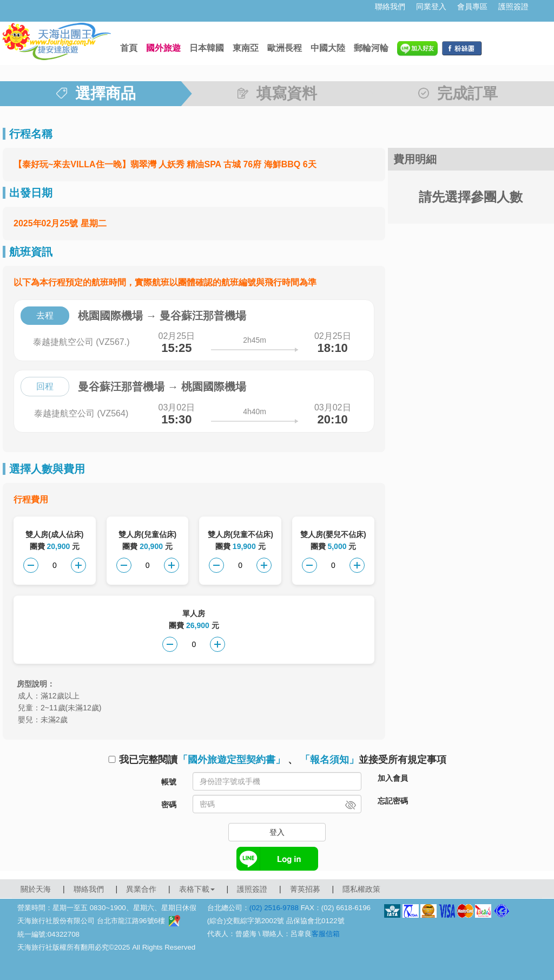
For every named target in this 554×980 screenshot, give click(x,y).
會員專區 (472, 6)
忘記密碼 (393, 801)
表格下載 (197, 889)
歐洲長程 (285, 48)
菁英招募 (305, 889)
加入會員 (393, 778)
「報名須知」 (329, 760)
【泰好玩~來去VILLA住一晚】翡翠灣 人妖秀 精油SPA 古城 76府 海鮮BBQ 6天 (165, 164)
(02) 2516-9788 (274, 908)
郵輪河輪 (371, 48)
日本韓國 (207, 48)
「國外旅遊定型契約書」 (232, 760)
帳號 (169, 782)
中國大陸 (328, 48)
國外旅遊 (163, 48)
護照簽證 (513, 6)
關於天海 (36, 889)
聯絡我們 (390, 6)
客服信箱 (326, 934)
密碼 (169, 805)
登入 (277, 832)
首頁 (129, 48)
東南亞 (246, 48)
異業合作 (141, 889)
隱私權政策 (361, 889)
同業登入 (431, 6)
